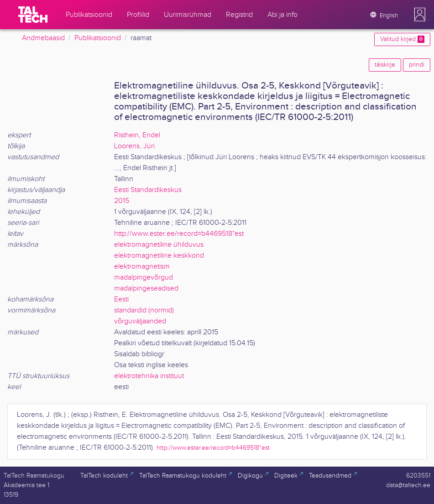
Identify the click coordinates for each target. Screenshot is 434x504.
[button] (420, 15)
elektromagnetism (142, 267)
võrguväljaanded (140, 321)
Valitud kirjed (402, 39)
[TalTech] (33, 15)
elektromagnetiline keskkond (159, 256)
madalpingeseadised (146, 288)
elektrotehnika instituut (149, 376)
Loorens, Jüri (134, 146)
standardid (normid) (144, 310)
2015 (122, 201)
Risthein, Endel (137, 135)
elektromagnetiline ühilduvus (159, 245)
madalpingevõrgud (144, 278)
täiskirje (385, 65)
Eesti (121, 299)
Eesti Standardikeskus (148, 190)
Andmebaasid (43, 38)
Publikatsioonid (98, 38)
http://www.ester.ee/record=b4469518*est (179, 234)
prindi (417, 65)
